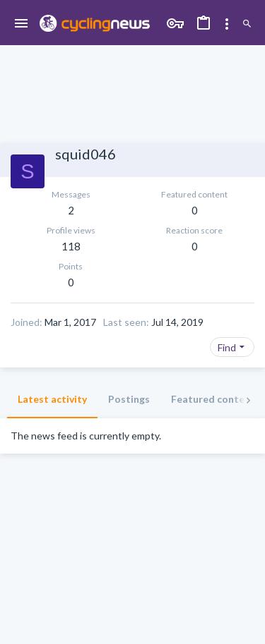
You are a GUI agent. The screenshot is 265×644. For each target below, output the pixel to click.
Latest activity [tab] (52, 399)
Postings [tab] (129, 399)
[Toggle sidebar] (227, 24)
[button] (22, 24)
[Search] (247, 24)
